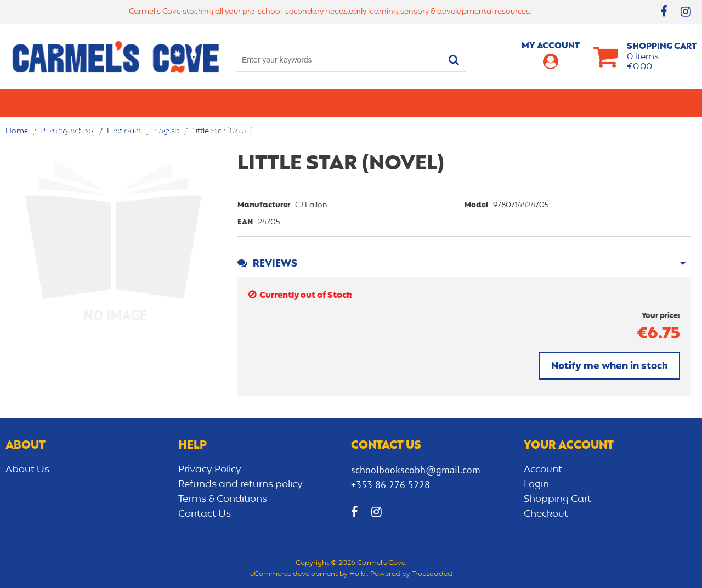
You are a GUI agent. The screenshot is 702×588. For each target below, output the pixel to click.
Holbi (358, 574)
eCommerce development (294, 574)
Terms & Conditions (223, 499)
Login (536, 484)
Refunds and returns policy (240, 484)
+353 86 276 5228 (390, 485)
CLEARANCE (651, 103)
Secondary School (155, 103)
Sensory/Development (564, 103)
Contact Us (205, 514)
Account (543, 470)
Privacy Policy (210, 470)
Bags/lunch (395, 103)
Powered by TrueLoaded (411, 574)
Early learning (468, 103)
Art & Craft (331, 103)
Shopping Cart (557, 499)
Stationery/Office (251, 103)
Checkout (546, 514)
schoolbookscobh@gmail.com (416, 470)
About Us (27, 470)
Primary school (64, 103)
